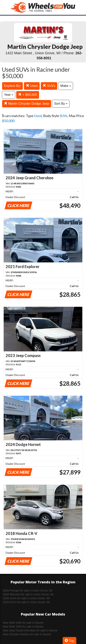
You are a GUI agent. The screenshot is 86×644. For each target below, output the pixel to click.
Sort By (61, 104)
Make (66, 86)
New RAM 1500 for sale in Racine (23, 623)
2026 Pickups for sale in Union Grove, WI (28, 591)
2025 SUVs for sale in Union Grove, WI (26, 602)
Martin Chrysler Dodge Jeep (27, 104)
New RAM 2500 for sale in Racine (23, 627)
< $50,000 (28, 95)
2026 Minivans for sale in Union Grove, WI (28, 594)
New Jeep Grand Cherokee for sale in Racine (30, 630)
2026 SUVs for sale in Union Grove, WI (26, 598)
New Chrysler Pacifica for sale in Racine (27, 634)
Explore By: (12, 86)
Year (9, 95)
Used (32, 86)
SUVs (49, 86)
